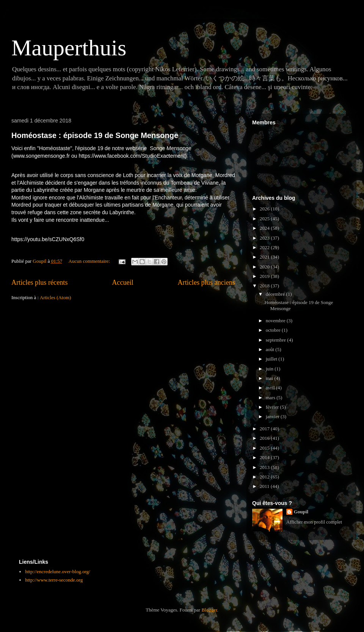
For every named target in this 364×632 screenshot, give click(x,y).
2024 (265, 228)
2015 (265, 448)
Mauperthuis (69, 48)
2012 (265, 477)
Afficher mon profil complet (314, 522)
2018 (265, 286)
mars (271, 398)
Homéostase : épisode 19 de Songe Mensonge (95, 135)
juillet (272, 359)
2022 (265, 247)
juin (270, 369)
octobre (274, 330)
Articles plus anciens (206, 282)
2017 (265, 429)
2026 (265, 209)
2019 (265, 276)
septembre (277, 340)
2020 (265, 267)
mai (270, 378)
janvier (273, 416)
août (271, 349)
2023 (265, 238)
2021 (265, 257)
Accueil (123, 282)
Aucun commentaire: (90, 261)
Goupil (301, 512)
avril (271, 388)
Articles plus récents (39, 282)
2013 (265, 467)
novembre (276, 321)
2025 (265, 219)
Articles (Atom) (56, 297)
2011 (265, 486)
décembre (276, 294)
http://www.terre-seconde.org (54, 580)
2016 (265, 438)
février (273, 407)
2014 (265, 457)
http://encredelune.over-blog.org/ (57, 572)
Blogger (209, 610)
